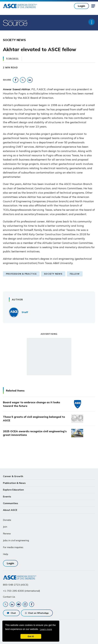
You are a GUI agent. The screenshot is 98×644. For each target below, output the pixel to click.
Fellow (75, 274)
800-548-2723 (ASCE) (16, 585)
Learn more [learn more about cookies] (46, 629)
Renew (7, 533)
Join (5, 527)
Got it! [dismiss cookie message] (31, 636)
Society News (53, 274)
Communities (11, 503)
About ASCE (10, 510)
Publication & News (14, 483)
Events (7, 496)
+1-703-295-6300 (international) (21, 591)
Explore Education (13, 490)
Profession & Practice (21, 274)
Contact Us (9, 597)
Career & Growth (13, 476)
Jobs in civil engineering (16, 540)
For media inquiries (13, 547)
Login (81, 6)
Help (6, 554)
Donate (7, 520)
